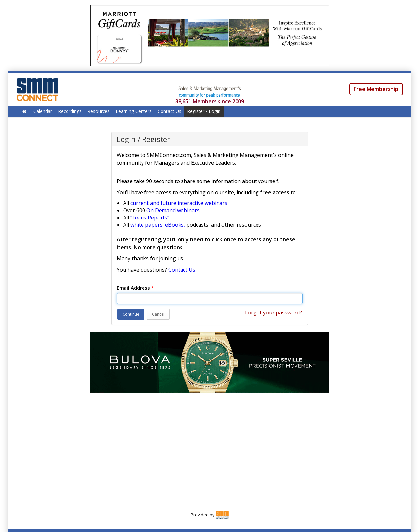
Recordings (70, 111)
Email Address (135, 288)
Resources (99, 111)
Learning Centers (134, 111)
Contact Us (169, 111)
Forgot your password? (274, 313)
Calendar (43, 111)
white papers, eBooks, (158, 225)
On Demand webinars (173, 210)
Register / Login (204, 111)
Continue (131, 314)
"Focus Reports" (150, 218)
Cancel (158, 314)
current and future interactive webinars (179, 203)
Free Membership (376, 89)
